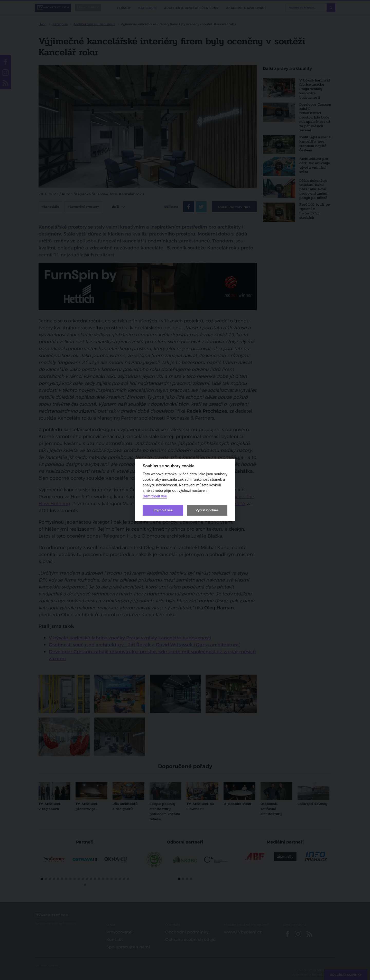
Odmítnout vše (155, 496)
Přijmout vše (163, 510)
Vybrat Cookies (207, 510)
